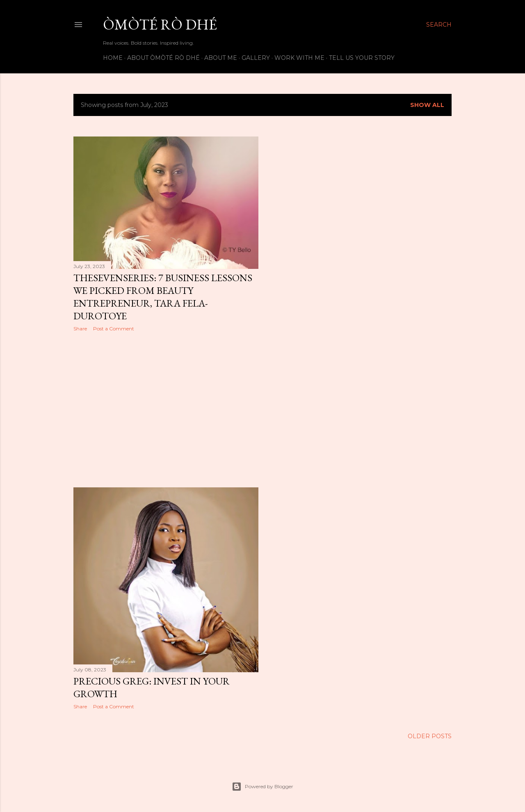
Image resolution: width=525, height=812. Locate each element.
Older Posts (430, 736)
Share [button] (80, 329)
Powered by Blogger (262, 787)
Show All (427, 105)
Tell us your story (362, 58)
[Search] (439, 25)
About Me (221, 58)
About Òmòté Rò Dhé (163, 58)
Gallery (256, 58)
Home (113, 58)
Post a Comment (114, 329)
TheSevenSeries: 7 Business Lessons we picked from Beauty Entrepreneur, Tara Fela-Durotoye (163, 297)
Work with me (299, 58)
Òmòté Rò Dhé (160, 24)
